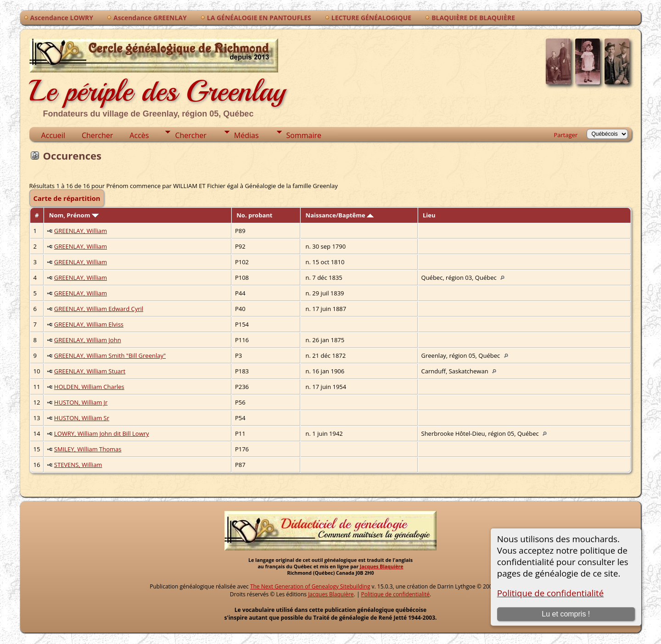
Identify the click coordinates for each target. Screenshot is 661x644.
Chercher (97, 135)
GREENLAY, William (81, 231)
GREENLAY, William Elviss (89, 324)
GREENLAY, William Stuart (90, 371)
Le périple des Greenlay (157, 77)
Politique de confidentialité (550, 593)
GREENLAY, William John (88, 340)
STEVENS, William (78, 465)
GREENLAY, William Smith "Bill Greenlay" (110, 355)
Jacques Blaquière (382, 566)
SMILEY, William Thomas (88, 449)
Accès (139, 135)
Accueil (53, 135)
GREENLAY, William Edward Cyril (99, 309)
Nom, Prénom (74, 215)
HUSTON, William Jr (81, 402)
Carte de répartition (67, 198)
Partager (566, 135)
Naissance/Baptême (340, 215)
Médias (246, 135)
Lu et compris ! (566, 614)
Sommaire (304, 135)
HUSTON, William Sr (82, 418)
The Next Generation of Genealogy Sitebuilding (310, 586)
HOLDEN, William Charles (89, 387)
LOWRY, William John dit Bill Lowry (102, 433)
